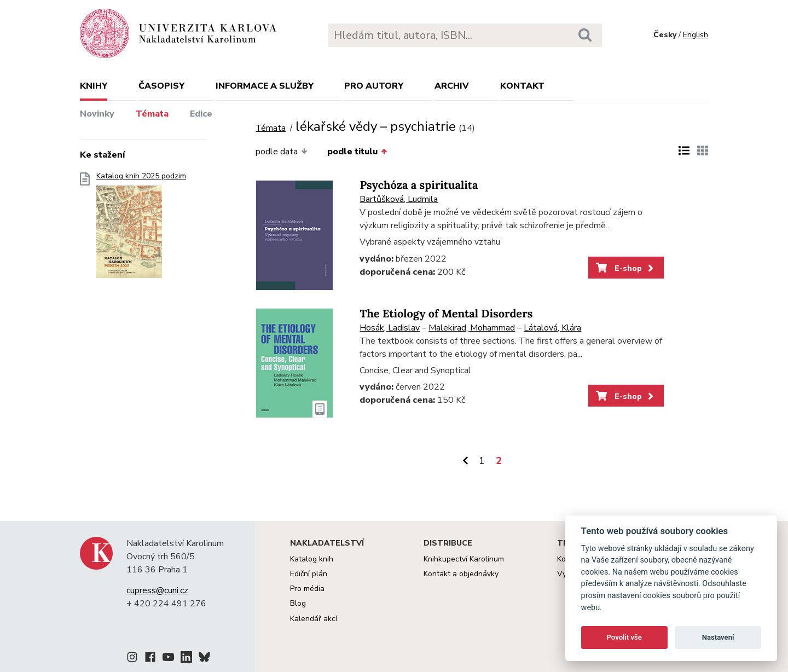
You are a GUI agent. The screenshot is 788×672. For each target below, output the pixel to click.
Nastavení (718, 637)
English (696, 35)
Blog (298, 603)
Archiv (452, 86)
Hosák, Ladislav (390, 328)
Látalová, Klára (552, 328)
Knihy (94, 86)
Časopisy (161, 86)
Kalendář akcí (314, 619)
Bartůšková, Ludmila (399, 199)
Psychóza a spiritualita (419, 185)
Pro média (307, 589)
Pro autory (374, 86)
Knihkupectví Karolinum (464, 559)
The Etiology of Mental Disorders (446, 314)
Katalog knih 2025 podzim (141, 228)
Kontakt (522, 86)
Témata (152, 114)
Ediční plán (309, 574)
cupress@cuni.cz (157, 590)
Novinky (97, 114)
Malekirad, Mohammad (472, 328)
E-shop (626, 268)
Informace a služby (265, 86)
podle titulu (357, 152)
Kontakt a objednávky (461, 574)
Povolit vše (624, 637)
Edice (201, 114)
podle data (281, 152)
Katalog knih (312, 559)
